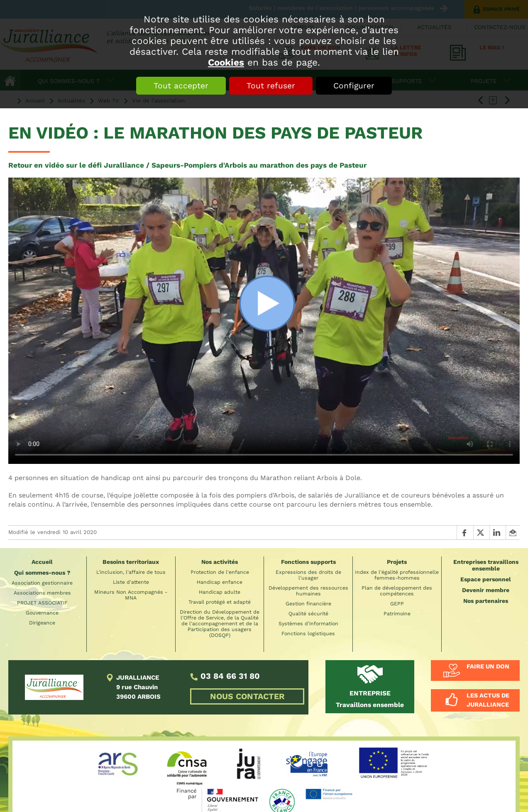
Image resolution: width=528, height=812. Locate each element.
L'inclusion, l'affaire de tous (131, 572)
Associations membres (42, 593)
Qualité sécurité (308, 614)
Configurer (354, 86)
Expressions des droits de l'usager (308, 575)
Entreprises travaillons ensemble (486, 565)
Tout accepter (181, 86)
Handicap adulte (220, 592)
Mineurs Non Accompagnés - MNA (131, 595)
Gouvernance (42, 613)
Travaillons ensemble (370, 699)
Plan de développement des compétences (397, 591)
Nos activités (220, 562)
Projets (397, 562)
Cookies (226, 62)
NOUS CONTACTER (247, 696)
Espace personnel (486, 579)
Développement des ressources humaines (308, 591)
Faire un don (488, 666)
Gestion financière (308, 604)
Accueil (42, 562)
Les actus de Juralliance (488, 700)
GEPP (397, 604)
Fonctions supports (308, 562)
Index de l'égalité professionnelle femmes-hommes (397, 575)
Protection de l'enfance (220, 572)
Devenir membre (486, 590)
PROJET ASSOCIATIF (42, 603)
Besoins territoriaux (131, 562)
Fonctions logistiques (308, 634)
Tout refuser (271, 86)
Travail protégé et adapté (220, 602)
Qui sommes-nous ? (42, 573)
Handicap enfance (220, 582)
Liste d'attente (131, 582)
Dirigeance (42, 623)
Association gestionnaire (42, 583)
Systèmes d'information (308, 624)
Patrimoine (397, 614)
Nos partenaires (486, 601)
